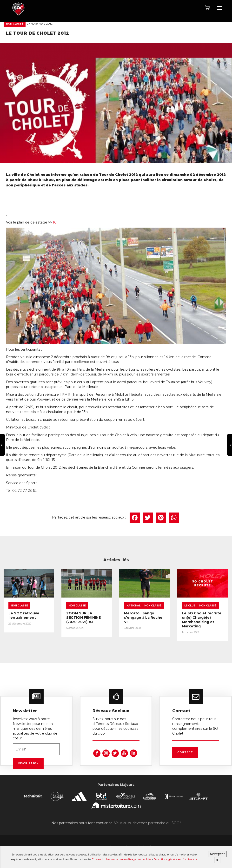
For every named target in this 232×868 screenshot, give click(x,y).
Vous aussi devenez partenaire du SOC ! (147, 823)
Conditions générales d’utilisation (175, 859)
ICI (55, 222)
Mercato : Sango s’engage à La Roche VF (143, 618)
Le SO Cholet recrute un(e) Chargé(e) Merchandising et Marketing (202, 620)
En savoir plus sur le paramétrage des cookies (122, 859)
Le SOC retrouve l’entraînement (24, 615)
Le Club (190, 606)
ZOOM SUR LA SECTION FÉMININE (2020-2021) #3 (83, 618)
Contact (185, 753)
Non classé (15, 24)
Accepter (217, 854)
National (133, 606)
